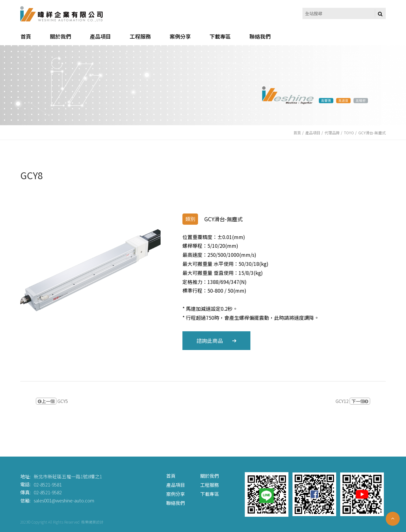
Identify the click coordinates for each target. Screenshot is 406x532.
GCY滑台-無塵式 (372, 133)
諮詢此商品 (216, 340)
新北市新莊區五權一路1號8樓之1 (68, 476)
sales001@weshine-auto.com (64, 500)
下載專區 (210, 494)
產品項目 (313, 133)
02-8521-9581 (48, 484)
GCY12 (353, 401)
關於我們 (210, 476)
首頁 (297, 133)
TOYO (349, 133)
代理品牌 (332, 133)
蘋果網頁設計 (92, 522)
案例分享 (176, 494)
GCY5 (52, 401)
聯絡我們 (176, 503)
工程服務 (210, 485)
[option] (90, 270)
